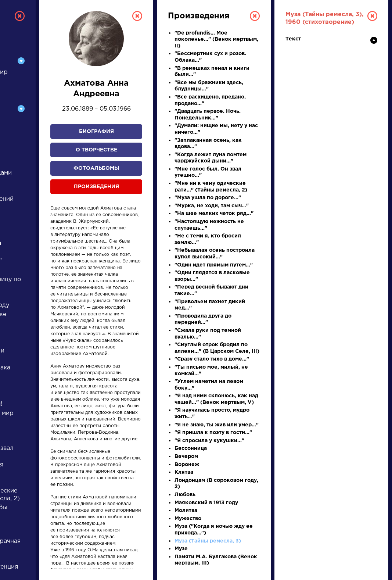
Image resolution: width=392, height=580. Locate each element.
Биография (96, 132)
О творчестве (96, 150)
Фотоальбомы (96, 168)
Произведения (96, 187)
